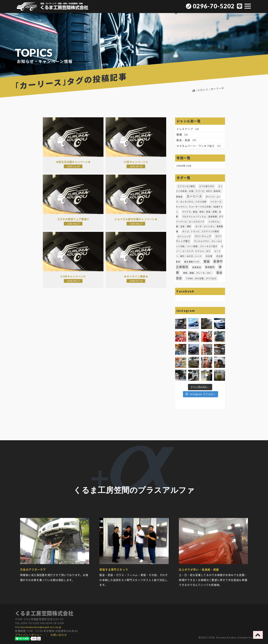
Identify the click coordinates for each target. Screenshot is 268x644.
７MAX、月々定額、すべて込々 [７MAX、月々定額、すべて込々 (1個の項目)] (201, 278)
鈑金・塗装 (187, 140)
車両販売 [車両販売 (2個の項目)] (210, 267)
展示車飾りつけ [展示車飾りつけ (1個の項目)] (192, 262)
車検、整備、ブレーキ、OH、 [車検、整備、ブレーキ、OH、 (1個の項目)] (198, 273)
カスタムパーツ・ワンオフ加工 (200, 146)
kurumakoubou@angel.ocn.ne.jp (41, 627)
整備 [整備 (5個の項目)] (206, 261)
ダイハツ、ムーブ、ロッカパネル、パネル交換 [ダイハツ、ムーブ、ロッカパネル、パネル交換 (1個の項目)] (198, 199)
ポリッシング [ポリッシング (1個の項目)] (184, 236)
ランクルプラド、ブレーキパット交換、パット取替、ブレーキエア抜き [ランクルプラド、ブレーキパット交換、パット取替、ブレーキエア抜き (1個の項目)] (199, 244)
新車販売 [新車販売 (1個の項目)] (197, 267)
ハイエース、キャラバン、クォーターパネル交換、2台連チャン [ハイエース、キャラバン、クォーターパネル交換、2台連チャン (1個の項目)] (200, 207)
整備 (183, 135)
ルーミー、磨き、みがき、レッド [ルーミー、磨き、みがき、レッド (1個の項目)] (198, 254)
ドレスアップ (189, 129)
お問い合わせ (59, 635)
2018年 (181, 166)
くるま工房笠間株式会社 (44, 613)
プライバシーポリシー (29, 635)
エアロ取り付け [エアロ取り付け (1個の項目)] (207, 186)
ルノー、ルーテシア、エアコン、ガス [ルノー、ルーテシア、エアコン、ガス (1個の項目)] (200, 249)
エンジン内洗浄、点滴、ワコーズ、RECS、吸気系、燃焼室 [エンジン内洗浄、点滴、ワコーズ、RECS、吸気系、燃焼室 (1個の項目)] (199, 191)
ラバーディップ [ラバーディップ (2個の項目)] (203, 236)
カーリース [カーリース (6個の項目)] (194, 196)
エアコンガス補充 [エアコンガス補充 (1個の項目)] (186, 186)
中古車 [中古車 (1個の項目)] (209, 256)
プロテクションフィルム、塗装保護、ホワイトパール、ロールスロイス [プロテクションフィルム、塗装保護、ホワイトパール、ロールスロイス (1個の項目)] (200, 219)
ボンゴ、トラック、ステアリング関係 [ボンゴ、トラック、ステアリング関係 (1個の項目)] (201, 231)
